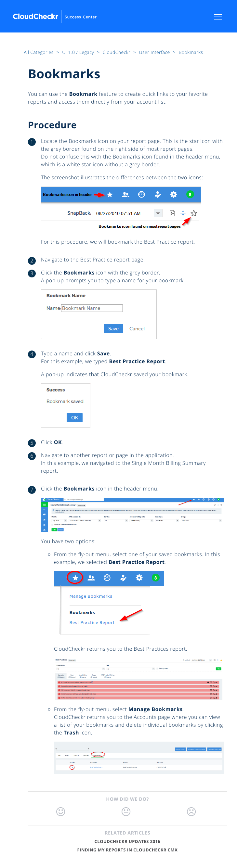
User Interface (155, 52)
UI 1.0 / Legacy (79, 52)
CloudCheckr (117, 52)
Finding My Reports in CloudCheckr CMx (128, 850)
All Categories (39, 52)
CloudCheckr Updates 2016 (128, 841)
